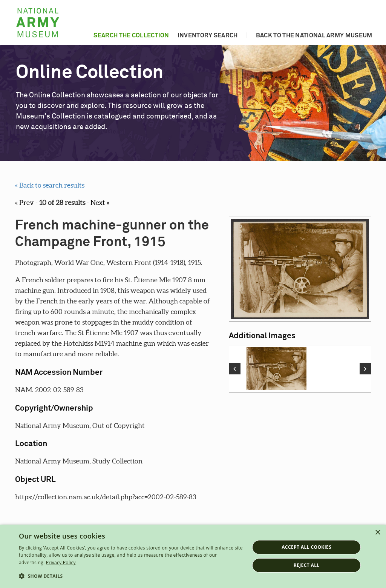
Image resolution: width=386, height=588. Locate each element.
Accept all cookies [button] (306, 547)
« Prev (25, 202)
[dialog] (193, 556)
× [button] (378, 533)
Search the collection (131, 35)
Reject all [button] (307, 565)
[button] (131, 576)
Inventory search (208, 35)
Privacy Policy (61, 563)
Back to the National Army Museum (314, 35)
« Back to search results (50, 185)
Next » (100, 202)
